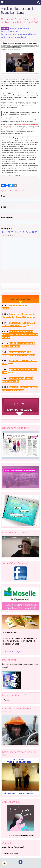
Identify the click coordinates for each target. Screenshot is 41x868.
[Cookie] (4, 864)
